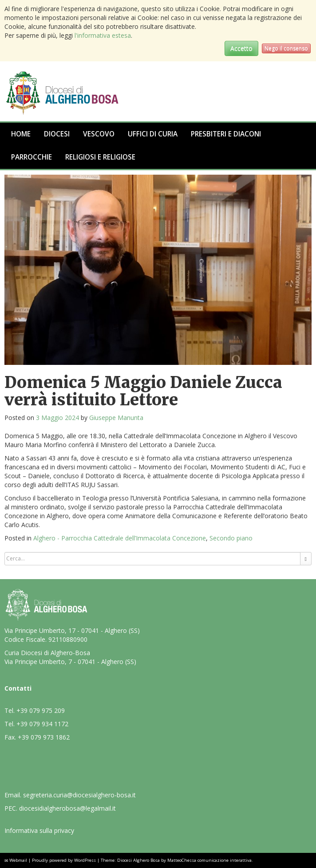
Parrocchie (32, 157)
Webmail (18, 860)
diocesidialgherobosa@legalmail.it (67, 808)
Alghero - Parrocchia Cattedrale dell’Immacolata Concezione (120, 538)
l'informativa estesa (103, 35)
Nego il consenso (286, 48)
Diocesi (57, 134)
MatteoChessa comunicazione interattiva (209, 860)
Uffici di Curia (153, 134)
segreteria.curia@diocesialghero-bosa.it (79, 795)
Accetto (241, 48)
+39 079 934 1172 (42, 724)
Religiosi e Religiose (100, 157)
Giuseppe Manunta (116, 418)
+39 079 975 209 (41, 710)
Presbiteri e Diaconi (226, 134)
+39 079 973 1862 (44, 737)
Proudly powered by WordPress (64, 860)
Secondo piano (231, 538)
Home (21, 134)
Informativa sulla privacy (39, 830)
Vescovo (99, 134)
